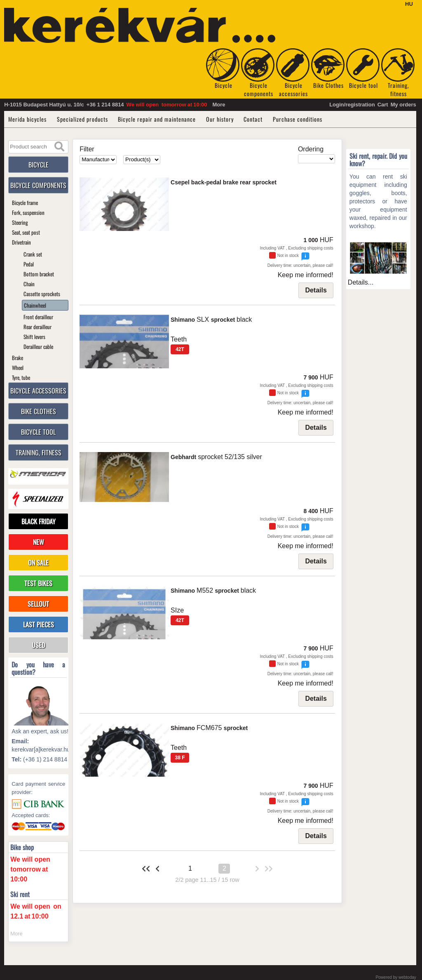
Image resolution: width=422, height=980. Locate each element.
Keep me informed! (306, 275)
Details (316, 290)
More (219, 105)
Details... (361, 282)
